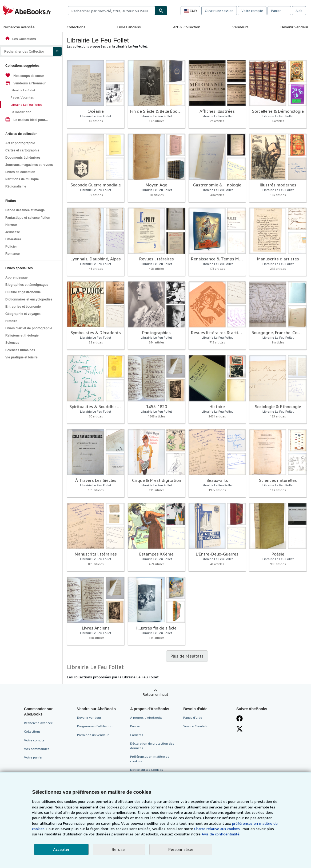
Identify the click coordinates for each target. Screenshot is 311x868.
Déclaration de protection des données (152, 746)
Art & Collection (187, 27)
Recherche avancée (19, 27)
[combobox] (111, 11)
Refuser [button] (119, 849)
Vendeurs (240, 27)
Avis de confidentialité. (221, 834)
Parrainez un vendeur (93, 735)
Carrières (137, 735)
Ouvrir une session (219, 11)
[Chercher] (161, 11)
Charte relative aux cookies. (218, 829)
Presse (135, 726)
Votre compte (252, 11)
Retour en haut (155, 694)
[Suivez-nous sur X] (240, 729)
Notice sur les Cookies (147, 770)
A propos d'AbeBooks (146, 718)
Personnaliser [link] (181, 849)
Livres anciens (129, 27)
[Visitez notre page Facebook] (240, 718)
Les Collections (20, 39)
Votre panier (33, 757)
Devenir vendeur (294, 27)
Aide (299, 11)
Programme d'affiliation (95, 726)
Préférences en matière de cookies (150, 759)
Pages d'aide (193, 718)
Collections (76, 27)
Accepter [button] (61, 849)
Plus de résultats (187, 656)
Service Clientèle (195, 726)
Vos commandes (37, 749)
